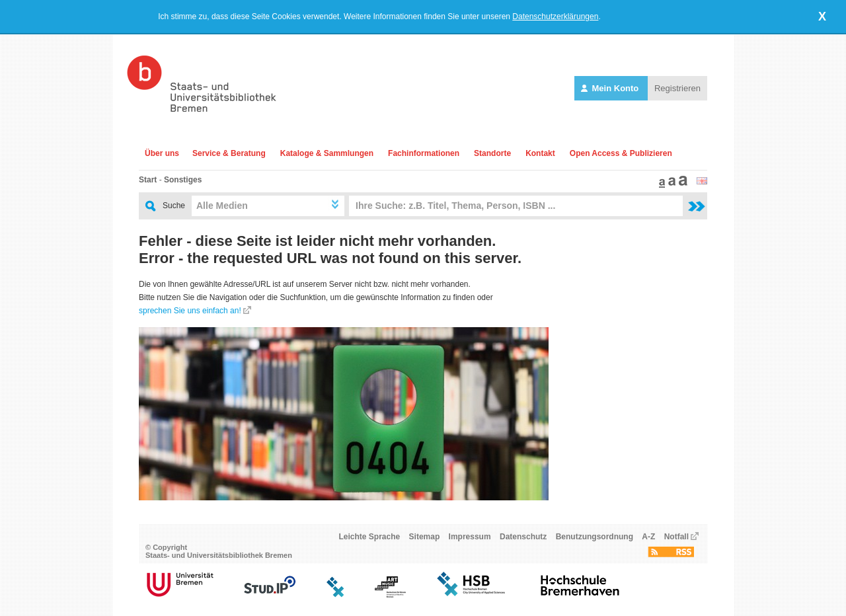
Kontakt (540, 153)
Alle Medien (222, 206)
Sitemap (425, 537)
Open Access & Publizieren (621, 153)
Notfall (676, 537)
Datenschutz (523, 537)
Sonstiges (183, 180)
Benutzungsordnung (595, 537)
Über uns (162, 153)
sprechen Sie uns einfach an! (190, 311)
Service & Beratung (229, 153)
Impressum (470, 537)
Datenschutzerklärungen (555, 17)
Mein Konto (611, 88)
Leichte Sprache (370, 537)
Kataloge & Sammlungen (327, 153)
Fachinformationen (424, 153)
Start (148, 180)
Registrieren (677, 88)
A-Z (648, 537)
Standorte (492, 153)
